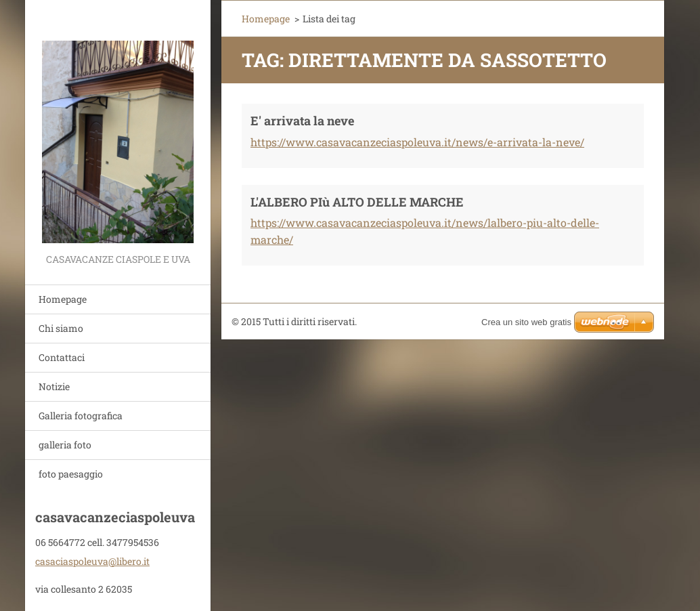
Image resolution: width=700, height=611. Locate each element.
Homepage (63, 299)
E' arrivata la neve (302, 121)
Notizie (54, 386)
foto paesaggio (71, 474)
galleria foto (65, 445)
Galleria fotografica (81, 416)
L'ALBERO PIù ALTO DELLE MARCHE (357, 202)
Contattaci (62, 357)
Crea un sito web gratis (526, 322)
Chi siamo (61, 328)
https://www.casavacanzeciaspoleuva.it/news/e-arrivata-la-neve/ (417, 142)
